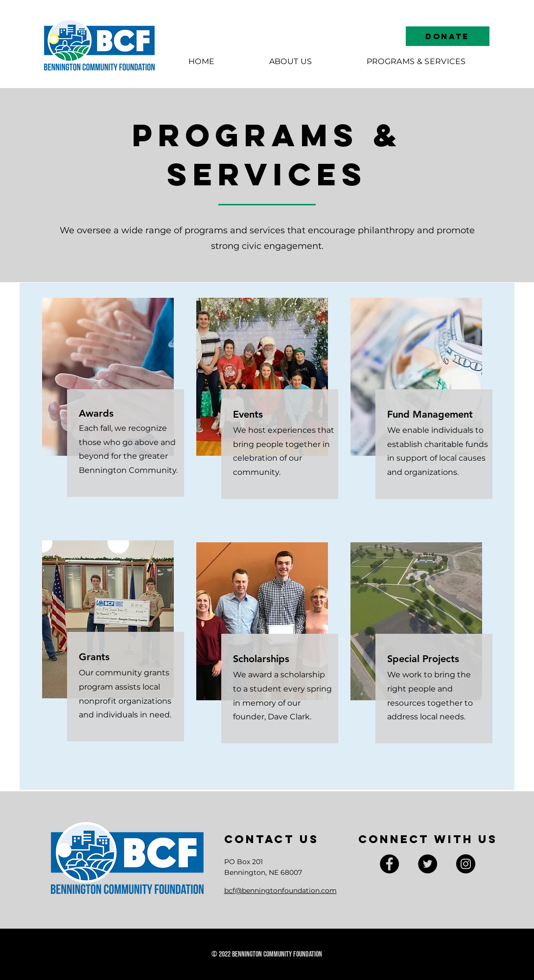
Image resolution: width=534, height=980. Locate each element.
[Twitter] (428, 864)
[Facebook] (389, 864)
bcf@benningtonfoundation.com (280, 891)
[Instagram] (466, 864)
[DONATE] (448, 36)
